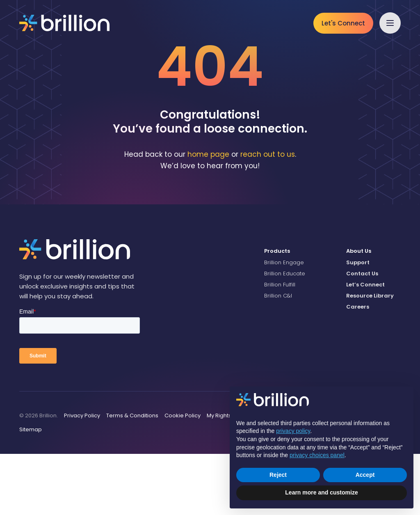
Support (358, 324)
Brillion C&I (278, 357)
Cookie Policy (183, 477)
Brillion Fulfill (280, 346)
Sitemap (31, 491)
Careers (358, 368)
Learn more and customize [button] (321, 492)
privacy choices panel (317, 455)
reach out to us (268, 215)
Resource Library (370, 357)
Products (277, 312)
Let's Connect (343, 23)
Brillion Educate (285, 335)
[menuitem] (299, 313)
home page (208, 215)
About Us (359, 312)
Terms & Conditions (132, 477)
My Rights (219, 477)
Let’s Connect (365, 346)
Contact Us (362, 335)
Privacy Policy (82, 477)
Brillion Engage (284, 324)
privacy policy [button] (293, 431)
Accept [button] (365, 475)
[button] (390, 23)
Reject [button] (278, 475)
